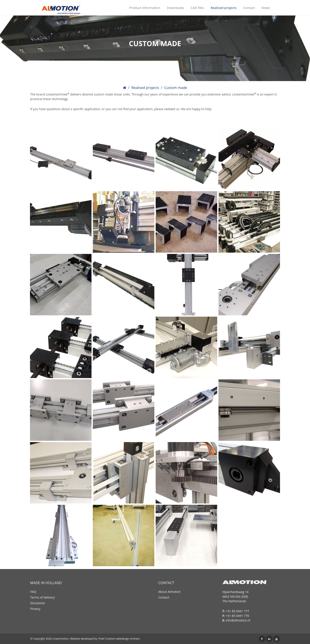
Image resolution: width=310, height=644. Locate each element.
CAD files (197, 8)
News (266, 8)
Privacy (35, 609)
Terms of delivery (42, 597)
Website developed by (84, 639)
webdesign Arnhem (128, 639)
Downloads (175, 8)
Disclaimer (38, 603)
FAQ (33, 592)
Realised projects (224, 8)
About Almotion (169, 592)
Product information (145, 8)
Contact (249, 8)
